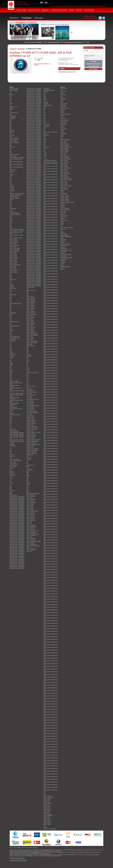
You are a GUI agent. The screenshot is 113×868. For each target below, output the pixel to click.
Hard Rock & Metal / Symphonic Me (14, 404)
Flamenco (12, 330)
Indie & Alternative (14, 431)
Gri (10, 368)
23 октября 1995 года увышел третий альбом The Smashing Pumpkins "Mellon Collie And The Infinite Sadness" (23, 37)
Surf (45, 137)
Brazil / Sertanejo (65, 108)
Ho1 (11, 412)
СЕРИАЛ (63, 261)
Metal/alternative (31, 287)
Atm (11, 114)
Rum (45, 95)
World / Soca (47, 818)
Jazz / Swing (13, 467)
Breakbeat (12, 171)
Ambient (12, 108)
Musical (62, 190)
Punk (28, 471)
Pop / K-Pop (30, 398)
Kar (11, 470)
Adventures (63, 95)
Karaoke (12, 471)
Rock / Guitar (30, 508)
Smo (45, 113)
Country (12, 212)
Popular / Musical (31, 434)
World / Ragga (47, 811)
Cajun (11, 176)
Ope (28, 370)
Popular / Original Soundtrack (34, 440)
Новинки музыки (14, 89)
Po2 (28, 376)
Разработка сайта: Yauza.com (17, 858)
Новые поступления (34, 10)
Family (62, 131)
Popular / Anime (30, 417)
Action (62, 93)
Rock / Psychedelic (31, 532)
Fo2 (11, 333)
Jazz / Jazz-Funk (14, 464)
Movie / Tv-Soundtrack (32, 341)
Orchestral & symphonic (32, 373)
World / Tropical (47, 823)
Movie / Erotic (30, 319)
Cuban (11, 219)
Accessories (63, 92)
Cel (10, 180)
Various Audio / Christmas (50, 160)
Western (62, 232)
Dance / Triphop (14, 272)
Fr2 (10, 344)
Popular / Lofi (30, 431)
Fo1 (11, 332)
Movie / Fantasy (30, 322)
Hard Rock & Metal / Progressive (14, 398)
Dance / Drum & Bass (15, 248)
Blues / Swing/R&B (14, 143)
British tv (63, 110)
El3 (10, 308)
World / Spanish (47, 820)
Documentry (63, 125)
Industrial (12, 444)
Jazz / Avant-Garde (14, 459)
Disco (11, 284)
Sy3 (44, 144)
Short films (63, 217)
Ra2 (28, 474)
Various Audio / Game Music (50, 790)
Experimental (64, 129)
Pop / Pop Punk (30, 407)
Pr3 (27, 462)
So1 (44, 114)
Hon (11, 416)
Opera (28, 371)
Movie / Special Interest (32, 335)
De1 (11, 275)
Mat (11, 488)
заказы (96, 50)
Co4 (11, 203)
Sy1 (44, 141)
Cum (11, 220)
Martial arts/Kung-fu (65, 140)
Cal (10, 177)
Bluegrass (12, 135)
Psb (28, 468)
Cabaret (12, 174)
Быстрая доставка (89, 10)
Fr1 (10, 342)
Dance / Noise (13, 263)
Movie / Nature (30, 329)
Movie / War (29, 344)
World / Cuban (47, 799)
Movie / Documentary (32, 314)
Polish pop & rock (31, 386)
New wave (29, 356)
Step (45, 134)
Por (27, 456)
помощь (100, 50)
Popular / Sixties (31, 446)
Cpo (11, 216)
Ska (44, 108)
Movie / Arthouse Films (66, 147)
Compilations (13, 209)
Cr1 (11, 217)
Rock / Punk (30, 537)
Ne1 (28, 349)
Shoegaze (46, 104)
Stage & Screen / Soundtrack (51, 132)
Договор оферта (67, 6)
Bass (11, 125)
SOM (45, 122)
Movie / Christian (31, 307)
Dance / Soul (13, 268)
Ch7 (11, 183)
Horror (62, 137)
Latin (11, 479)
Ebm (11, 305)
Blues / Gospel (13, 141)
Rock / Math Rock (31, 520)
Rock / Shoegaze (31, 543)
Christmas (12, 191)
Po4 (28, 379)
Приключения (64, 259)
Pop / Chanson (30, 390)
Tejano (45, 156)
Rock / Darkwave (31, 501)
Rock (28, 492)
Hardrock (12, 406)
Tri (44, 157)
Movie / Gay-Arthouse (66, 168)
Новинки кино (64, 89)
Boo (11, 144)
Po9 (28, 383)
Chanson (12, 188)
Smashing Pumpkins (26, 22)
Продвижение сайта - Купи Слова (18, 860)
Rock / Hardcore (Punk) (32, 511)
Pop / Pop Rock (30, 408)
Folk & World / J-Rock (15, 338)
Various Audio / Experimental (50, 162)
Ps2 (28, 467)
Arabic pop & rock (14, 113)
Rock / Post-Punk (31, 528)
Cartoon (62, 111)
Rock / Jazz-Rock (31, 517)
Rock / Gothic (30, 506)
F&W (11, 327)
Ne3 (28, 350)
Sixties (45, 107)
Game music (13, 354)
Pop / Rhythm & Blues (32, 411)
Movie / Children (31, 305)
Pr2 (27, 461)
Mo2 (28, 292)
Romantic (46, 92)
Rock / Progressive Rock (33, 531)
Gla (11, 359)
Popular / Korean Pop (32, 429)
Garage (11, 357)
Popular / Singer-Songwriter (33, 444)
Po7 (28, 382)
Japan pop (12, 455)
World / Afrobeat (47, 796)
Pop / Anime (30, 389)
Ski (44, 110)
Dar (11, 274)
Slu (44, 111)
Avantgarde (12, 117)
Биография (63, 240)
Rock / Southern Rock (32, 544)
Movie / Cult (63, 154)
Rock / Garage (30, 504)
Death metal (13, 280)
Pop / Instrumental (31, 395)
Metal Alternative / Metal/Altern (17, 498)
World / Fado (47, 802)
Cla (10, 192)
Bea (11, 126)
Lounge (11, 483)
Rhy (28, 486)
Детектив (63, 247)
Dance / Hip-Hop (14, 257)
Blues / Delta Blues (14, 140)
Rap (28, 480)
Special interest (64, 220)
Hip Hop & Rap (13, 407)
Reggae (28, 483)
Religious (63, 207)
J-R (11, 449)
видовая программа (65, 244)
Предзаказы (45, 10)
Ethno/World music (14, 321)
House (11, 418)
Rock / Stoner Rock (31, 549)
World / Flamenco (48, 803)
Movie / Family (30, 320)
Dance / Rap (13, 266)
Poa (28, 385)
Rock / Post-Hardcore (32, 526)
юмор (62, 269)
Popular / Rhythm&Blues (32, 441)
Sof (44, 120)
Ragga (28, 476)
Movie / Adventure (31, 298)
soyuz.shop (46, 850)
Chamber (12, 186)
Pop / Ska (29, 414)
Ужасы (62, 265)
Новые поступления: (54, 42)
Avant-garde (13, 116)
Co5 (11, 204)
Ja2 (11, 452)
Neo (28, 353)
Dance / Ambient (14, 242)
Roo (45, 93)
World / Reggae (47, 814)
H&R (11, 374)
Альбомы (27, 18)
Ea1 (11, 302)
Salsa (45, 98)
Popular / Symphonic (32, 452)
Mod (28, 295)
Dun (11, 301)
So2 (44, 116)
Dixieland (12, 286)
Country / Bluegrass (14, 213)
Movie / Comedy (31, 308)
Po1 (28, 374)
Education (63, 128)
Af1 (10, 98)
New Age (29, 355)
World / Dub (46, 800)
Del (10, 283)
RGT (28, 485)
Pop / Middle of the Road (33, 399)
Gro (11, 369)
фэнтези (63, 268)
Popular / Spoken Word (32, 450)
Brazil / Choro (13, 156)
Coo (11, 210)
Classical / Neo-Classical (16, 195)
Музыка (12, 87)
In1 (10, 425)
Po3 (28, 377)
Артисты (14, 18)
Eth (10, 320)
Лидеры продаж (21, 10)
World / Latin (47, 808)
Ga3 (11, 351)
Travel (62, 225)
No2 (28, 359)
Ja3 (11, 453)
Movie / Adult (64, 143)
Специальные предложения (59, 10)
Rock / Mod (29, 522)
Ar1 (11, 111)
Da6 (11, 226)
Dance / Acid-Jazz (14, 241)
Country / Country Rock (15, 215)
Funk (11, 348)
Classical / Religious (14, 198)
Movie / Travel (30, 340)
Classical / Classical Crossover (17, 194)
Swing (45, 140)
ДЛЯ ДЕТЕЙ (64, 249)
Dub (11, 299)
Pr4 (27, 464)
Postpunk (29, 459)
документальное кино (66, 250)
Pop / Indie (29, 393)
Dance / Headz (13, 256)
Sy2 (44, 143)
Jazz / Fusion (13, 462)
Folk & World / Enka (14, 336)
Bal (10, 123)
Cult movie (63, 119)
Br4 (11, 150)
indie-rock (12, 443)
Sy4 (44, 145)
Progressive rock (31, 465)
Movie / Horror (30, 326)
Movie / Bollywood (31, 302)
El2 (10, 307)
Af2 (10, 99)
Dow (11, 290)
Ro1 (28, 488)
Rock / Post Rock (31, 525)
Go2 (11, 362)
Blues (11, 137)
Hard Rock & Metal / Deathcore (14, 386)
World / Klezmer (47, 806)
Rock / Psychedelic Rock (33, 534)
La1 (11, 477)
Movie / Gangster (31, 323)
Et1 (10, 318)
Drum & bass (13, 295)
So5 (44, 117)
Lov (11, 485)
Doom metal (13, 289)
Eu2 (11, 323)
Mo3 (28, 293)
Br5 (11, 151)
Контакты (89, 6)
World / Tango (47, 821)
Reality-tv (63, 205)
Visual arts (63, 229)
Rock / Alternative (31, 495)
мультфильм (64, 256)
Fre (10, 345)
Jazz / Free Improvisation (16, 461)
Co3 (11, 201)
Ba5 (11, 122)
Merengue (12, 491)
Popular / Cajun (30, 419)
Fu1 (11, 347)
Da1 (11, 223)
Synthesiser (46, 147)
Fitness (62, 132)
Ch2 (11, 182)
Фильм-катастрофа (65, 266)
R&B (39, 60)
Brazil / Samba (13, 170)
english (49, 3)
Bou (11, 148)
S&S (45, 96)
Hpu (11, 419)
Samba (45, 99)
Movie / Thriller (30, 338)
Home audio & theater (15, 415)
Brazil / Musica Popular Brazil (17, 157)
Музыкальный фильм (66, 255)
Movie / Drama (30, 316)
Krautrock (12, 476)
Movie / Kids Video (31, 328)
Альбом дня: (13, 23)
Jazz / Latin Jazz (14, 465)
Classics (12, 200)
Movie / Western (30, 346)
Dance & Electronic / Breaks (16, 231)
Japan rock (12, 456)
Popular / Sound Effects (32, 449)
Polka (28, 387)
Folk (11, 335)
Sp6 (44, 129)
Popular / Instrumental (32, 426)
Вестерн (63, 243)
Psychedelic (29, 470)
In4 (10, 428)
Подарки (72, 10)
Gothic (11, 365)
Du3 (11, 298)
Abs (11, 93)
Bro (11, 173)
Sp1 (44, 128)
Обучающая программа (66, 258)
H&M (11, 372)
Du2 (11, 296)
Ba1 (11, 120)
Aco (11, 96)
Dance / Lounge (14, 262)
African (11, 104)
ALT (61, 96)
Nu (27, 364)
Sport (62, 222)
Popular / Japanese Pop (32, 428)
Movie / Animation (31, 299)
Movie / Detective (31, 313)
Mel (11, 489)
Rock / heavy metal (31, 514)
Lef (10, 480)
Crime (62, 117)
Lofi (11, 482)
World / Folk (46, 805)
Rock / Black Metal (31, 500)
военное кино (64, 246)
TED (45, 154)
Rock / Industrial (30, 516)
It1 (10, 447)
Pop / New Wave (31, 402)
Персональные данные (79, 6)
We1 (45, 794)
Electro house (13, 313)
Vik (44, 791)
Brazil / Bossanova (14, 154)
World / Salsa (47, 817)
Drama (62, 126)
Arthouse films (64, 104)
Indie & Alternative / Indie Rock (17, 441)
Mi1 (28, 289)
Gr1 (11, 366)
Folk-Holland (13, 339)
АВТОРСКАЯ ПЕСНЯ (66, 237)
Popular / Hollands (31, 423)
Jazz (11, 458)
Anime (62, 101)
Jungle (11, 468)
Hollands (12, 413)
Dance (11, 228)
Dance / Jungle (13, 260)
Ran (28, 479)
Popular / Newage (31, 437)
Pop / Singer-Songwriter (32, 413)
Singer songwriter (48, 105)
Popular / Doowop (31, 422)
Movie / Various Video (32, 343)
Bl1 (10, 134)
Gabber (11, 353)
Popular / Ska (30, 447)
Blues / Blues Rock (14, 138)
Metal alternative (14, 495)
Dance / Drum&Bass (15, 250)
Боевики (63, 241)
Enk (11, 317)
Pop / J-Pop (29, 396)
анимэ (62, 238)
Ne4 (28, 352)
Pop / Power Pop (31, 410)
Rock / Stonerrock (31, 550)
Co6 (11, 206)
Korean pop (12, 474)
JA (10, 92)
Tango (45, 148)
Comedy (63, 116)
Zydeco (45, 827)
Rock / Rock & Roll (31, 538)
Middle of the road (31, 290)
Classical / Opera (14, 197)
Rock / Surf (29, 552)
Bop (11, 145)
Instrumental (13, 446)
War (61, 231)
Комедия (63, 253)
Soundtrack (46, 126)
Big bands (12, 131)
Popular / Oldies (30, 438)
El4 (10, 310)
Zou (44, 826)
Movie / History (30, 325)
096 (61, 90)
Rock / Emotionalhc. (31, 503)
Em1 (11, 315)
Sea (44, 101)
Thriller (62, 223)
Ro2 (28, 489)
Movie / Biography (31, 301)
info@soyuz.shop (89, 16)
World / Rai (46, 812)
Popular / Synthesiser (32, 453)
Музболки (79, 10)
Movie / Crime (30, 310)
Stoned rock (46, 135)
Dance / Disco (13, 247)
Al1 (10, 105)
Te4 (44, 151)
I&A (11, 422)
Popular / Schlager (31, 443)
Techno (45, 153)
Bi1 (10, 128)
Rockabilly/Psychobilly (49, 90)
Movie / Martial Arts (65, 174)
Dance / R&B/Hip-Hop (15, 265)
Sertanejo (46, 102)
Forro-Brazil (13, 341)
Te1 (44, 150)
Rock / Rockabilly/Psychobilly (34, 541)
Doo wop (12, 287)
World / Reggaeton (48, 815)
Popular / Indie (30, 425)
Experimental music (14, 326)
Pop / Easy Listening (32, 392)
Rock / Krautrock (31, 519)
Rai (27, 477)
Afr (10, 102)
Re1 (28, 482)
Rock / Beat (29, 498)
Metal (11, 494)
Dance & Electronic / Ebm (16, 238)
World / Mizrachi (47, 809)
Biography (12, 132)
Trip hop (46, 159)
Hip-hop (12, 410)
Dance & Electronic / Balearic (17, 229)
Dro (11, 293)
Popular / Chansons (31, 420)
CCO (11, 179)
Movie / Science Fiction (32, 334)
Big (10, 129)
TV (61, 226)
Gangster (12, 356)
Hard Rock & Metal (14, 381)
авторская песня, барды (50, 829)
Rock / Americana (31, 497)
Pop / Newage (30, 404)
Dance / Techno (13, 269)
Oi (27, 367)
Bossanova (12, 147)
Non (28, 362)
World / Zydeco (47, 824)
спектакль (63, 262)
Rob (28, 491)
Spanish (62, 219)
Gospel (11, 363)
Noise (28, 361)
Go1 (11, 360)
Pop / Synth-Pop (31, 416)
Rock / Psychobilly (31, 535)
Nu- (28, 365)
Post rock (29, 458)
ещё (71, 33)
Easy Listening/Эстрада (15, 304)
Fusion (11, 350)
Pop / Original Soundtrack (33, 405)
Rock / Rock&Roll (31, 540)
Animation (63, 99)
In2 (10, 427)
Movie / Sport (30, 337)
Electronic (12, 314)
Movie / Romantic (31, 332)
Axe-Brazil (12, 119)
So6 (44, 119)
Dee (11, 281)
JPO (62, 138)
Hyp (11, 421)
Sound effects (47, 125)
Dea (11, 278)
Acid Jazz (12, 95)
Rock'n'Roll (46, 89)
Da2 (11, 225)
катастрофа (63, 252)
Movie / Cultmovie (31, 311)
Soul (45, 123)
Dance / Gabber (14, 254)
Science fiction (64, 216)
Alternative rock (13, 107)
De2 (11, 277)
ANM (11, 110)
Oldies (28, 368)
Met (11, 492)
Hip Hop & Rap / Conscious (16, 409)
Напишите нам (97, 6)
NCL (28, 347)
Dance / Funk (13, 253)
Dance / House (13, 259)
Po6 (28, 380)
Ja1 (11, 450)
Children (63, 113)
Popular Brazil (30, 455)
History (62, 135)
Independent (13, 430)
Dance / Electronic (14, 251)
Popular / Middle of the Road (33, 432)
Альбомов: (39, 42)
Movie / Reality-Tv (31, 331)
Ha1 (11, 375)
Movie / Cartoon (30, 304)
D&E (11, 222)
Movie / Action (30, 296)
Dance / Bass (13, 244)
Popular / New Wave (32, 435)
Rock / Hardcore (31, 510)
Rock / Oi (29, 523)
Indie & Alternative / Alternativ (17, 433)
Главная (13, 49)
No (27, 358)
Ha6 (11, 380)
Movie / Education (31, 317)
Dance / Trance (13, 271)
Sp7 (44, 131)
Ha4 (11, 377)
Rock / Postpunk (31, 529)
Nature (62, 192)
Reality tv (63, 204)
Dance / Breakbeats (14, 245)
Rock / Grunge (30, 507)
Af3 (10, 101)
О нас (104, 6)
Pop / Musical (30, 401)
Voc (44, 793)
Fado (11, 329)
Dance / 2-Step (13, 239)
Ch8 (11, 185)
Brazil (11, 153)
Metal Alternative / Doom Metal (17, 497)
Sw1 (45, 138)
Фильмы (39, 18)
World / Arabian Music (49, 797)
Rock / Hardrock (30, 513)
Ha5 (11, 378)
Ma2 (11, 486)
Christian (12, 189)
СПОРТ (62, 264)
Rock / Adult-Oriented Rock (33, 494)
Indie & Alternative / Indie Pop (17, 440)
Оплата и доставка (56, 6)
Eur (11, 324)
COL (11, 207)
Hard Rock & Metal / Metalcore (17, 393)
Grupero (12, 371)
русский (38, 3)
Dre (11, 292)
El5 (10, 311)
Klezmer (12, 473)
